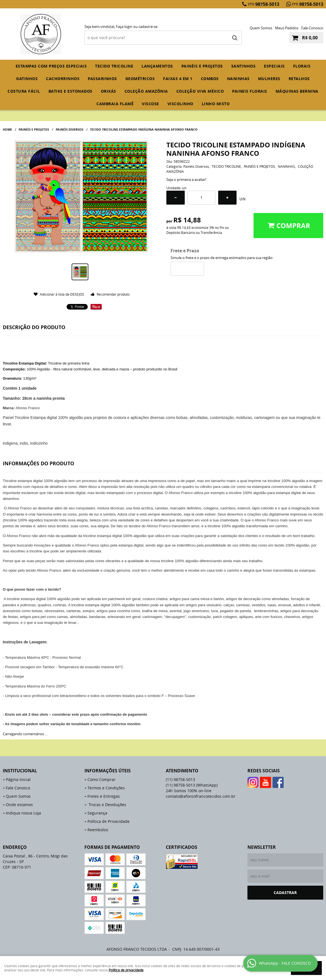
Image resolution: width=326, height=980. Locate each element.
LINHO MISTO (216, 104)
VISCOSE (150, 104)
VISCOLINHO (180, 104)
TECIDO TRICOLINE (114, 66)
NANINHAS (238, 79)
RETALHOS (299, 79)
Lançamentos (157, 66)
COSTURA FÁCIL (24, 91)
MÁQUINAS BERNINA (297, 91)
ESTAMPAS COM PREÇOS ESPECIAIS (51, 66)
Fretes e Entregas (104, 796)
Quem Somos (261, 28)
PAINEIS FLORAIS (250, 91)
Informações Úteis (108, 771)
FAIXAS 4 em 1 (178, 79)
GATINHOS (27, 79)
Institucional (20, 771)
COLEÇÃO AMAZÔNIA (146, 91)
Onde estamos (19, 805)
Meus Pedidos (287, 28)
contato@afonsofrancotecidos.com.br (201, 796)
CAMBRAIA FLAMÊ (115, 104)
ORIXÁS (109, 91)
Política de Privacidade (109, 821)
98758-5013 (264, 4)
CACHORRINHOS (63, 79)
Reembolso (98, 830)
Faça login (124, 27)
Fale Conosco (312, 28)
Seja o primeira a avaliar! (186, 179)
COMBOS (210, 79)
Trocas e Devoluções (107, 805)
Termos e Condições (106, 788)
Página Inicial (18, 779)
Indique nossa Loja (23, 813)
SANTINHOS (244, 66)
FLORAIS (302, 66)
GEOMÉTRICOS (140, 79)
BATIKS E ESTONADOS (70, 91)
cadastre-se (148, 27)
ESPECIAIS (274, 66)
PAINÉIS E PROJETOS (202, 66)
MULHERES (269, 79)
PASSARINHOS (102, 79)
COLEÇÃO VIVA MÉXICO (200, 91)
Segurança (97, 813)
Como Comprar (102, 779)
